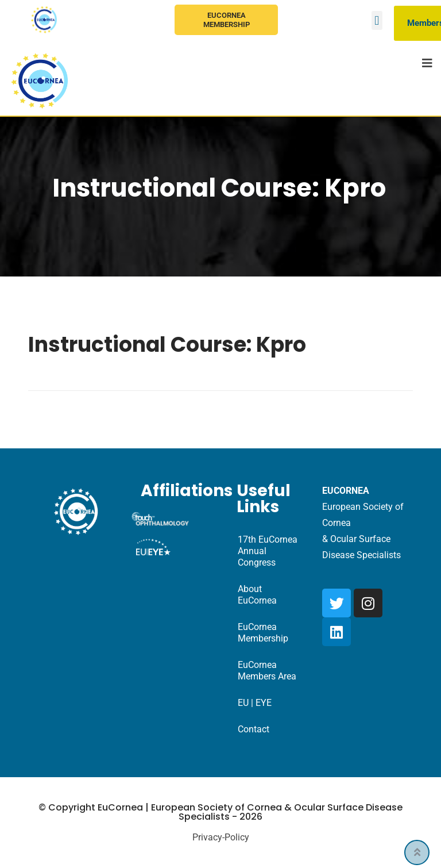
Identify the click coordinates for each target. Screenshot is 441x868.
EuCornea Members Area (267, 671)
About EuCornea (257, 595)
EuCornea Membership (227, 20)
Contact (254, 729)
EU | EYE (255, 703)
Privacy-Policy (221, 837)
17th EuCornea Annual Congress (268, 551)
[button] (377, 20)
